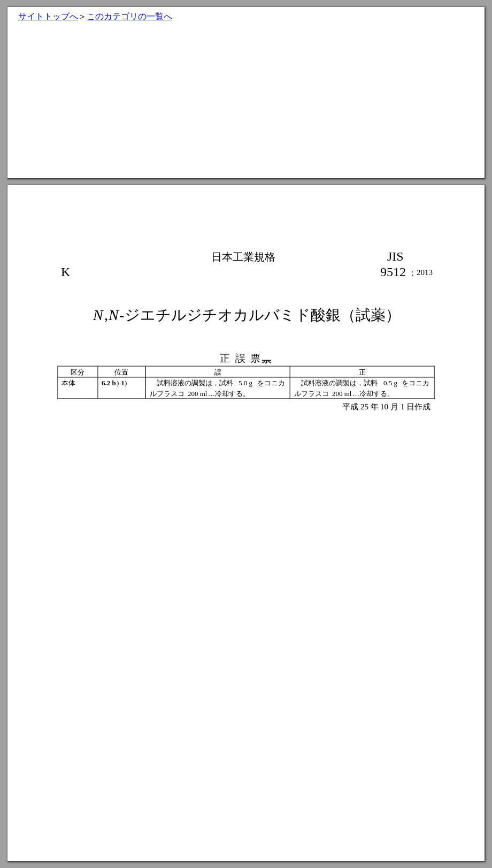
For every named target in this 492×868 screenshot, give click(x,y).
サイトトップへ (48, 16)
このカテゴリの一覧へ (129, 16)
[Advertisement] (246, 103)
